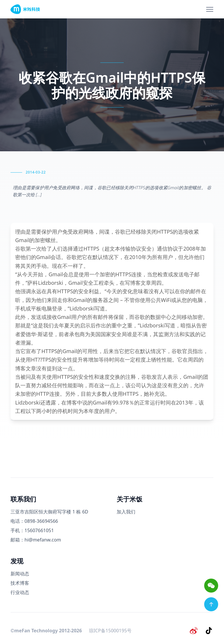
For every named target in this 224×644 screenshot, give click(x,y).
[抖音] (209, 631)
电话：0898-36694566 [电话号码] (34, 521)
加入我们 (126, 512)
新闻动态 (20, 574)
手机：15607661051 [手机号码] (32, 530)
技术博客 (20, 583)
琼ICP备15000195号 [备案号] (110, 631)
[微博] (194, 631)
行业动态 (20, 592)
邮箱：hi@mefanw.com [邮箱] (36, 540)
